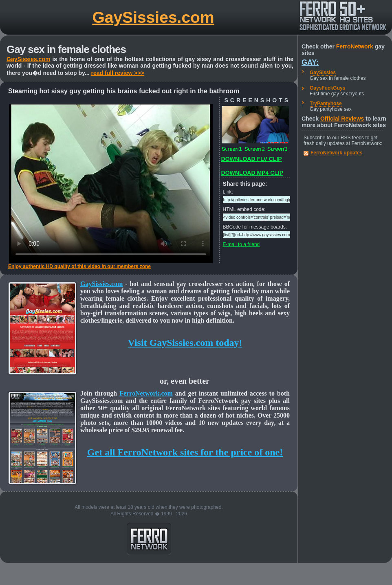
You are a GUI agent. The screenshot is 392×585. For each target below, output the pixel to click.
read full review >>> (117, 73)
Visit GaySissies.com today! (185, 343)
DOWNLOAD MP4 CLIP (252, 173)
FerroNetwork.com (146, 393)
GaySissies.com (153, 17)
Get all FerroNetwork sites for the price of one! (185, 452)
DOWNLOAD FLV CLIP (252, 159)
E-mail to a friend (241, 244)
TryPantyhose (326, 103)
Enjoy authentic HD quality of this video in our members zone (79, 266)
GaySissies (323, 73)
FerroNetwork (355, 46)
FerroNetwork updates (336, 153)
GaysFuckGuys (327, 88)
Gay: (310, 62)
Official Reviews (342, 119)
